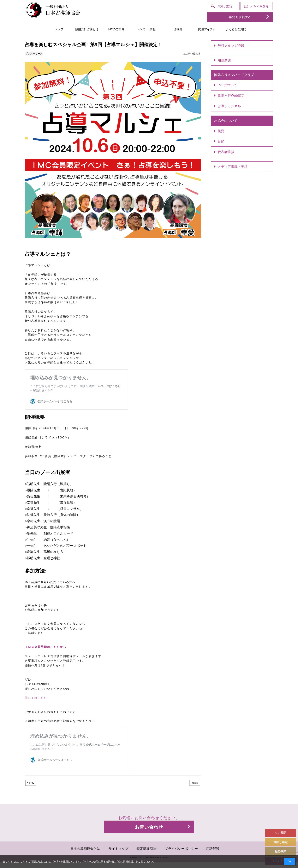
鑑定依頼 (280, 851)
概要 (219, 131)
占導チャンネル (228, 106)
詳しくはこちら (36, 698)
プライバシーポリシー (181, 849)
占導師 (178, 29)
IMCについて (226, 85)
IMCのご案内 (116, 29)
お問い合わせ (162, 827)
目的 (219, 141)
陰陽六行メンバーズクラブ (234, 75)
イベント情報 (147, 29)
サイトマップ (118, 849)
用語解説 (223, 60)
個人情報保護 (126, 861)
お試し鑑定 (280, 842)
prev (31, 783)
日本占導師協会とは (85, 849)
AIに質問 (280, 833)
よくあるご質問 (236, 29)
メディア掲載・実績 (231, 167)
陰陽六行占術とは (87, 29)
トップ (59, 29)
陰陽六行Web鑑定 (230, 95)
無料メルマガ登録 (229, 46)
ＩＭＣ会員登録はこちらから (46, 647)
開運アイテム (207, 29)
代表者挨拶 (224, 152)
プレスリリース (34, 54)
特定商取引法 (147, 849)
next (195, 783)
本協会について (226, 121)
